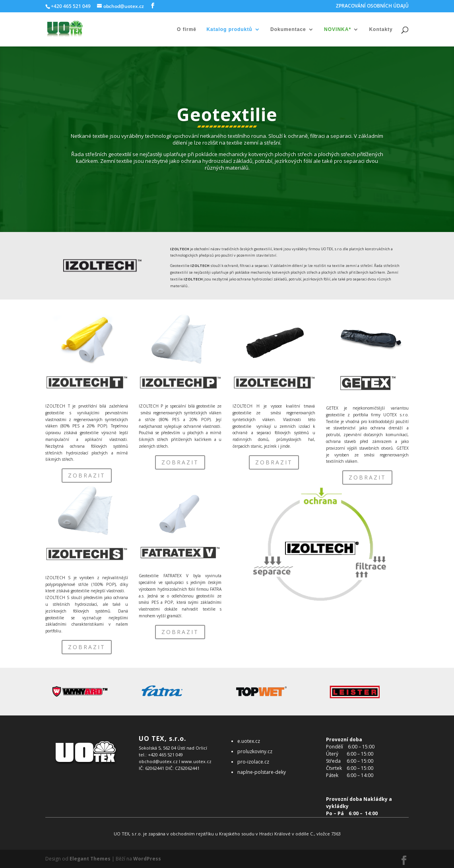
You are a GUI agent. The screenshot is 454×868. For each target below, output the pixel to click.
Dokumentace (288, 29)
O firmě (187, 29)
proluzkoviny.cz (255, 751)
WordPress (147, 859)
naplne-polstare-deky (262, 772)
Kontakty (381, 29)
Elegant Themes (90, 859)
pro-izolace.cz (253, 762)
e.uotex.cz (249, 741)
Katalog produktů (229, 29)
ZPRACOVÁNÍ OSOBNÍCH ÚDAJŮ (372, 6)
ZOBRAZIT (87, 475)
